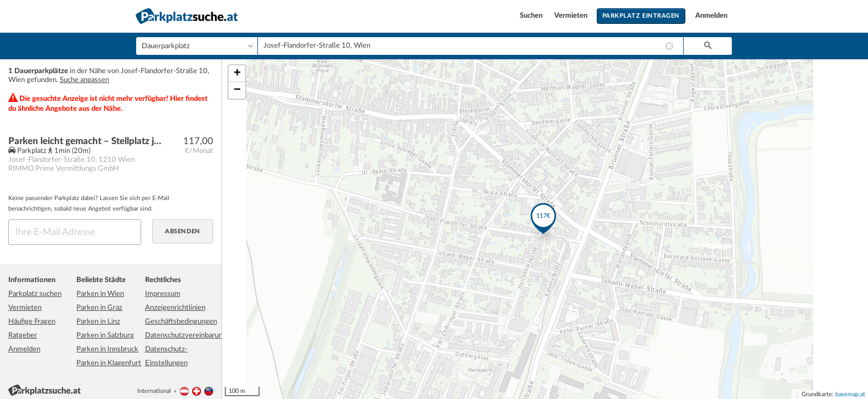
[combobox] (471, 46)
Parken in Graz (99, 308)
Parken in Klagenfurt (109, 363)
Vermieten (572, 16)
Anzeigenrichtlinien (175, 308)
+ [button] (237, 74)
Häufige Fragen (32, 322)
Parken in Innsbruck (107, 349)
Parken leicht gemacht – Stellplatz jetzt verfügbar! (87, 141)
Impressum (163, 294)
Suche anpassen (84, 80)
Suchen (532, 16)
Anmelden (711, 16)
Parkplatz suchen (35, 294)
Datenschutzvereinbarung (186, 336)
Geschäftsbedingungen (181, 322)
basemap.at (850, 394)
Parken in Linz (98, 322)
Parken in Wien (100, 294)
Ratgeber (23, 336)
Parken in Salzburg (105, 336)
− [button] (237, 90)
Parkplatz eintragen (641, 16)
